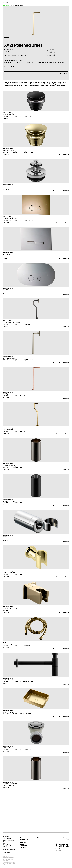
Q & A (4, 843)
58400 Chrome (7, 186)
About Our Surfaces (9, 840)
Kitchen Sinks (24, 841)
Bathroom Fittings (18, 6)
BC (19, 55)
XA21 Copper (6, 394)
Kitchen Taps (24, 839)
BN (25, 55)
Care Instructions (8, 842)
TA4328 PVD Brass (8, 712)
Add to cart (63, 73)
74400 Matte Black (8, 115)
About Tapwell (7, 839)
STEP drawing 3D (52, 56)
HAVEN (39, 838)
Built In (22, 844)
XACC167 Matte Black (9, 680)
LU (12, 55)
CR (5, 55)
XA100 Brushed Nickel (9, 358)
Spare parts (6, 853)
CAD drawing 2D (52, 53)
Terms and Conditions (9, 850)
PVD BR (22, 714)
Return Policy (7, 848)
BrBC (31, 116)
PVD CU (16, 714)
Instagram (66, 838)
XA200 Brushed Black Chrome (12, 322)
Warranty (5, 846)
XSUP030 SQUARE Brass (10, 608)
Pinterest (67, 841)
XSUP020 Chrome (8, 537)
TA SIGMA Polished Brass (10, 219)
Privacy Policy (7, 845)
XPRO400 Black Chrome (10, 784)
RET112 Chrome (7, 254)
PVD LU (9, 714)
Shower (22, 838)
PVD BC (28, 714)
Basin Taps (23, 843)
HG (22, 55)
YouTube (67, 840)
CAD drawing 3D (52, 54)
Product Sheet (51, 49)
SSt (4, 714)
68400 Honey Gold (8, 150)
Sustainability (7, 851)
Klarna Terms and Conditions (60, 850)
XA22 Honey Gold (8, 430)
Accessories (24, 846)
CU (15, 55)
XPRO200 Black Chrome (10, 465)
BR (17, 116)
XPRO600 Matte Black (9, 501)
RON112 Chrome (7, 290)
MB (9, 55)
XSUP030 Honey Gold (9, 573)
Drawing (49, 51)
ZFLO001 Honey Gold (9, 644)
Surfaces (23, 847)
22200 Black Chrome (9, 748)
